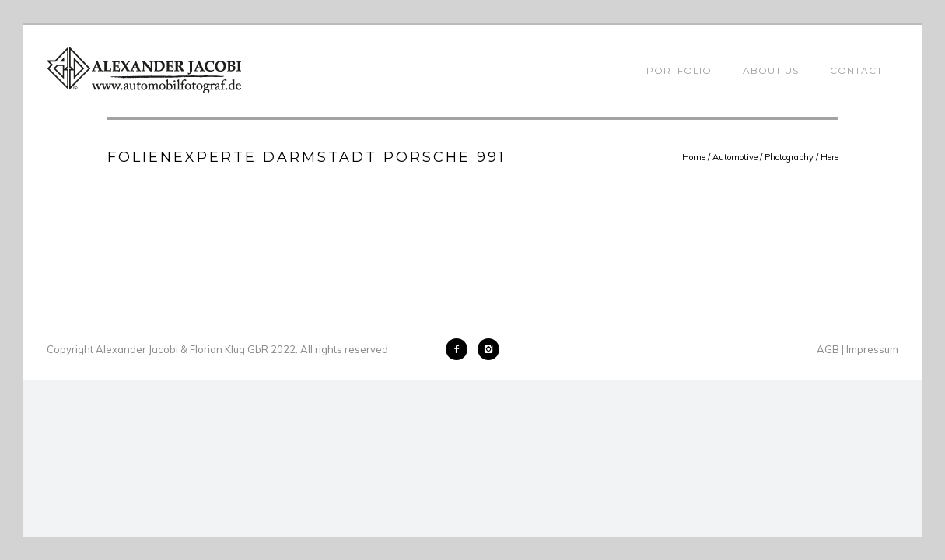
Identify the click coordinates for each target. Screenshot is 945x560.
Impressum (872, 349)
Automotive (735, 157)
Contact (856, 70)
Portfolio (679, 70)
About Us (771, 70)
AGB (828, 349)
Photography (789, 157)
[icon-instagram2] (488, 349)
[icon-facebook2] (460, 349)
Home (694, 157)
